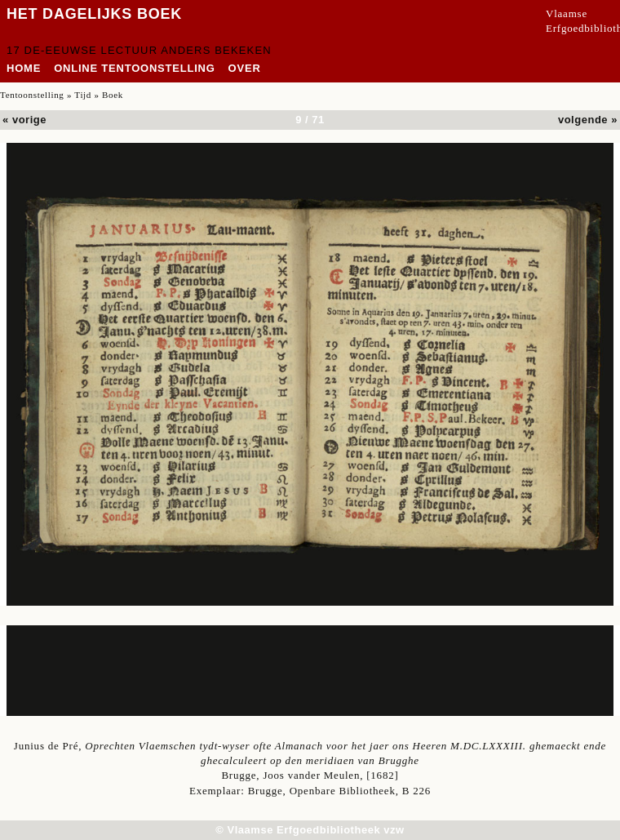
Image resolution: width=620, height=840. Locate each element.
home (24, 68)
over (245, 68)
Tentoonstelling (32, 95)
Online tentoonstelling (134, 68)
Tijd (83, 95)
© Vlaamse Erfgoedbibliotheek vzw (310, 830)
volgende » (588, 120)
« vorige (24, 120)
